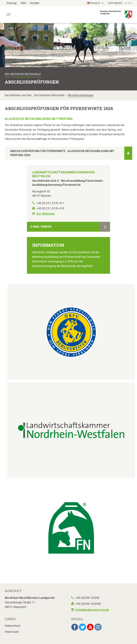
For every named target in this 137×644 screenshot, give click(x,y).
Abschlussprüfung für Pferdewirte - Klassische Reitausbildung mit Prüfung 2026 (71, 153)
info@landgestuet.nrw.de (92, 610)
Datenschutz (13, 626)
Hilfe (23, 3)
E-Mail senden (41, 227)
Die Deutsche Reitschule (49, 95)
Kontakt (35, 3)
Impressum (12, 632)
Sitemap (12, 3)
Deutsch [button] (94, 3)
